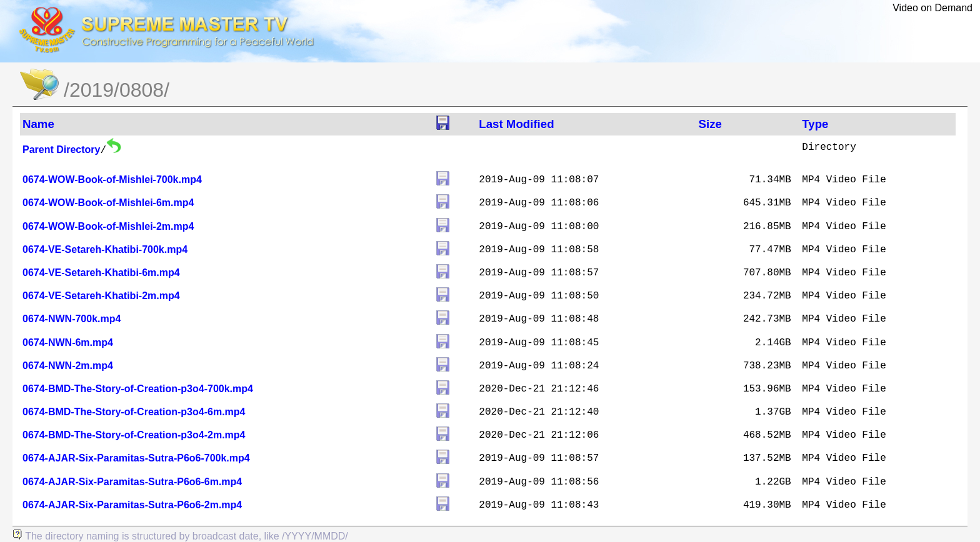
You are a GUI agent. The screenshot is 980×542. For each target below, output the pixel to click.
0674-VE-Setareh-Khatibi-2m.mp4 (101, 296)
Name (38, 124)
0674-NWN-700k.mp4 (72, 319)
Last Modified (516, 124)
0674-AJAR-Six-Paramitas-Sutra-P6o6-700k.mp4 (136, 458)
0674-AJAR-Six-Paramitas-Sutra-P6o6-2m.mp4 (132, 505)
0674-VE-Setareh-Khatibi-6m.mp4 (101, 273)
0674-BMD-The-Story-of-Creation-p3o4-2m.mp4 (134, 435)
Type (815, 124)
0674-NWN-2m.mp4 (68, 366)
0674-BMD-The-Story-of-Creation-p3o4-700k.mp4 (138, 389)
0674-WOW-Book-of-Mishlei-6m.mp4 (108, 203)
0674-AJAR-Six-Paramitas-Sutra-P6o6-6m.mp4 (132, 482)
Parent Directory (62, 150)
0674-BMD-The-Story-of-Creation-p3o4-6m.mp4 (134, 412)
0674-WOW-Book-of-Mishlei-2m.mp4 (108, 226)
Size (710, 124)
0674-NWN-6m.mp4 (68, 342)
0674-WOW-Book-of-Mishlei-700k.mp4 (112, 180)
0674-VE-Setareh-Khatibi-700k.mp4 (105, 249)
